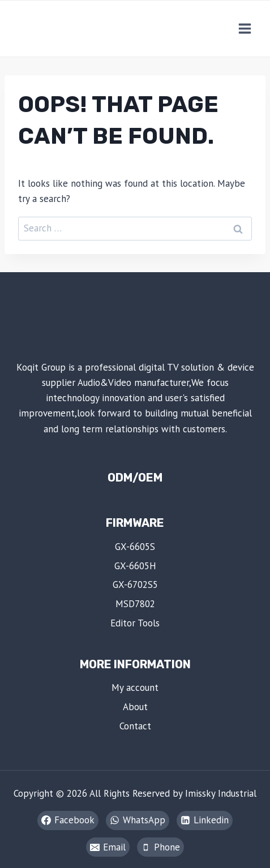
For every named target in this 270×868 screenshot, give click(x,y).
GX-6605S (135, 547)
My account (135, 687)
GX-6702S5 (135, 585)
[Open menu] (245, 28)
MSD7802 (135, 604)
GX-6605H (135, 566)
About (135, 707)
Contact (135, 726)
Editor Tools (135, 623)
